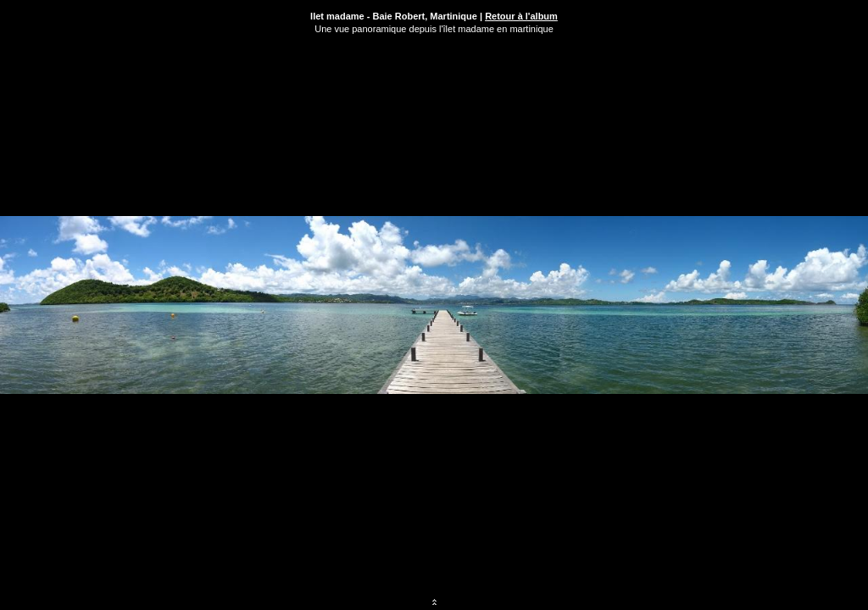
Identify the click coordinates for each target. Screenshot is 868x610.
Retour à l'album (521, 16)
